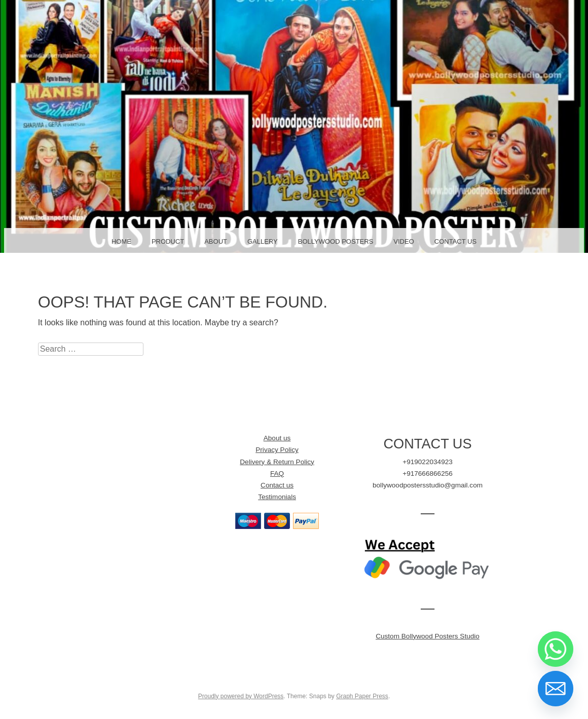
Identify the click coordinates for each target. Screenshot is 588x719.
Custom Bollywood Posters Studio (428, 636)
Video (403, 241)
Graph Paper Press (362, 696)
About (216, 241)
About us (277, 438)
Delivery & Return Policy (277, 462)
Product (168, 241)
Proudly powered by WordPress (241, 696)
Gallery (263, 241)
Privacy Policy (277, 450)
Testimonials (277, 497)
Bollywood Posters (336, 241)
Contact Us (455, 241)
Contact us (277, 485)
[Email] (556, 689)
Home (121, 241)
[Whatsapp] (556, 649)
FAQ (277, 474)
